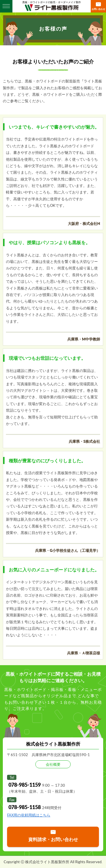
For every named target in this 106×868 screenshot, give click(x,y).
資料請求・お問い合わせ (53, 839)
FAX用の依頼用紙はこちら (29, 815)
